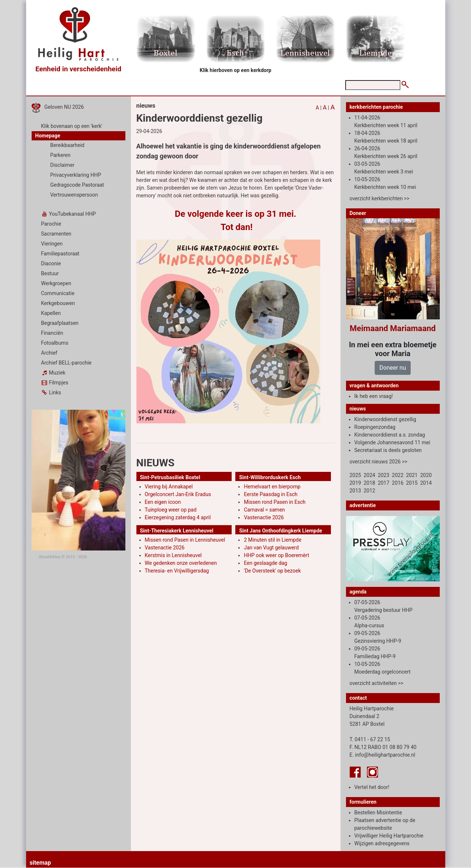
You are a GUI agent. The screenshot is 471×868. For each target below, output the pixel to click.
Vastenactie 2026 (264, 517)
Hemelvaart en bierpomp (272, 487)
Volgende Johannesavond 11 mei (392, 442)
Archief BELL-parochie (67, 363)
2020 (426, 475)
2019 (355, 483)
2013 (355, 491)
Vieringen (52, 244)
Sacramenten (56, 234)
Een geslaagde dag (265, 563)
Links (51, 392)
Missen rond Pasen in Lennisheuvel (185, 540)
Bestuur (50, 273)
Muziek (53, 373)
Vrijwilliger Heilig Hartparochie (389, 836)
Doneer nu (393, 368)
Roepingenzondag (375, 427)
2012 (369, 491)
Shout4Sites (50, 557)
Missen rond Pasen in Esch (274, 502)
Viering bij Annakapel (169, 487)
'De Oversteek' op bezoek (272, 571)
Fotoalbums (55, 343)
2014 (426, 483)
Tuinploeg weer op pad (171, 510)
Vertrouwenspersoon (74, 195)
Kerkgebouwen (58, 303)
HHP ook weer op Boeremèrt (276, 555)
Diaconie (51, 263)
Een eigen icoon (163, 502)
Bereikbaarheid (67, 145)
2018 (369, 483)
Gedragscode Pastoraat (77, 185)
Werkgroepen (56, 283)
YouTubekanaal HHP (69, 214)
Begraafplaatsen (60, 323)
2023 (383, 475)
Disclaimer (63, 165)
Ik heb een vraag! (374, 396)
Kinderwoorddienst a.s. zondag (390, 435)
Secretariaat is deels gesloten (388, 450)
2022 (398, 475)
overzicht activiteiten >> (377, 683)
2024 (369, 475)
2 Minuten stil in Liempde (272, 540)
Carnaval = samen (264, 510)
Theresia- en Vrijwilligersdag (177, 571)
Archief (49, 353)
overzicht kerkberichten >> (380, 198)
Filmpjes (55, 383)
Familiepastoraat (60, 254)
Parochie (51, 224)
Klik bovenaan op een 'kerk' (72, 126)
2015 (412, 483)
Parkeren (60, 155)
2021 (412, 475)
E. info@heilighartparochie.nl (383, 755)
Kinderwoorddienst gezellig (385, 419)
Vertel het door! (372, 787)
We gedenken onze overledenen (181, 563)
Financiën (52, 333)
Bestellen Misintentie (378, 813)
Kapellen (51, 313)
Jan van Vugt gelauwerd (271, 548)
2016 (398, 483)
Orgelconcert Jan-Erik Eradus (178, 494)
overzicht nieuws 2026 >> (379, 462)
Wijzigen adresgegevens (382, 843)
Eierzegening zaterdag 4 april (178, 517)
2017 (383, 483)
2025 (355, 475)
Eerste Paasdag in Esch (271, 494)
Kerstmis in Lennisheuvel (173, 555)
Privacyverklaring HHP (76, 175)
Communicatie (58, 293)
